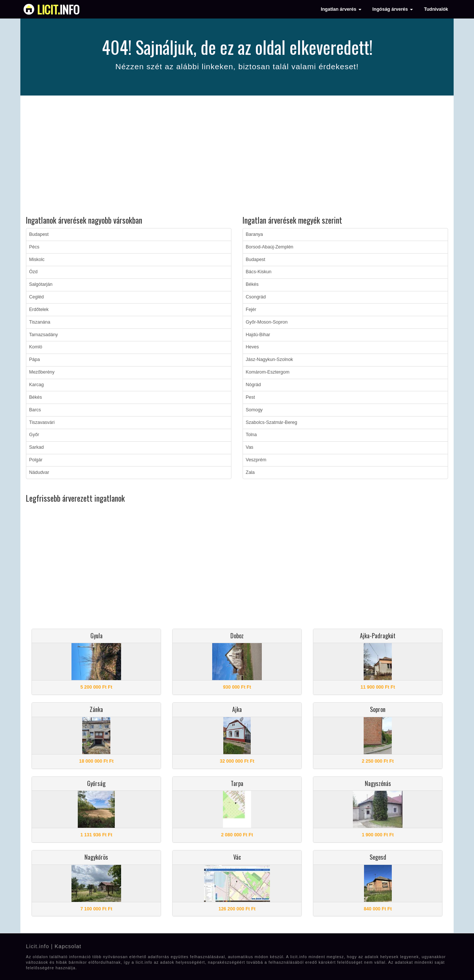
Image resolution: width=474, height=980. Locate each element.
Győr (34, 435)
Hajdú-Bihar (258, 335)
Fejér (251, 310)
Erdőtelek (39, 310)
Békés (36, 397)
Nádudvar (39, 472)
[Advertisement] (237, 157)
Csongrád (256, 297)
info (58, 9)
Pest (251, 397)
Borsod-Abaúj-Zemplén (270, 247)
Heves (252, 347)
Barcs (35, 410)
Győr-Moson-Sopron (267, 322)
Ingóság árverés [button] (393, 9)
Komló (36, 347)
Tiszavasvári (42, 422)
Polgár (36, 460)
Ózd (34, 272)
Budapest (39, 234)
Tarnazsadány (44, 335)
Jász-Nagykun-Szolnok (270, 359)
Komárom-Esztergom (268, 372)
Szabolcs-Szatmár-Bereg (272, 422)
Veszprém (256, 460)
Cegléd (37, 297)
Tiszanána (40, 322)
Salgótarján (41, 284)
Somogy (254, 410)
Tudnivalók (436, 9)
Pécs (34, 247)
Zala (250, 472)
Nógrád (253, 385)
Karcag (37, 385)
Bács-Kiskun (259, 272)
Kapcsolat (68, 946)
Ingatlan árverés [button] (341, 9)
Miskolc (37, 260)
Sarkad (37, 447)
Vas (250, 447)
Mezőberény (42, 372)
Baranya (255, 234)
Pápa (35, 359)
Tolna (251, 435)
